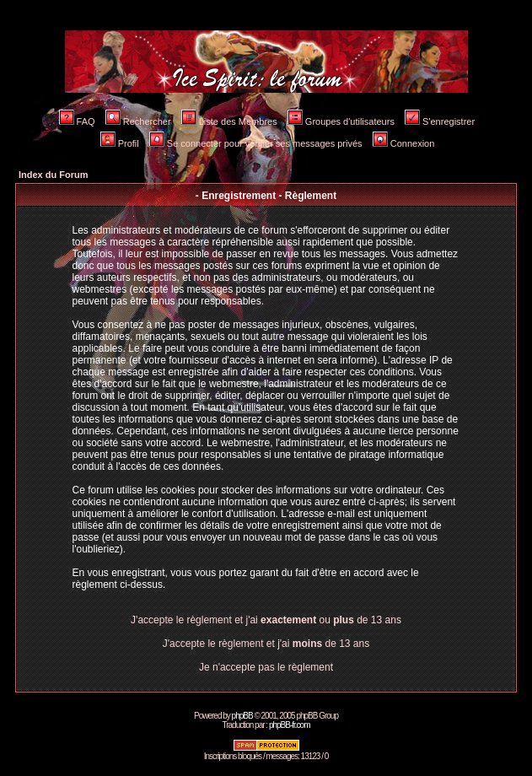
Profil (120, 143)
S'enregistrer (440, 121)
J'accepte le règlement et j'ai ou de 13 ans (266, 620)
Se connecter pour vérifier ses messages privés (256, 143)
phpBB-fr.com (290, 725)
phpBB (242, 716)
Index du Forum (54, 175)
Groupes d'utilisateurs (341, 121)
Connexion (404, 143)
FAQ (77, 121)
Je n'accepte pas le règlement (266, 667)
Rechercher (138, 121)
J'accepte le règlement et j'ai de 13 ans (266, 644)
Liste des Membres (229, 121)
